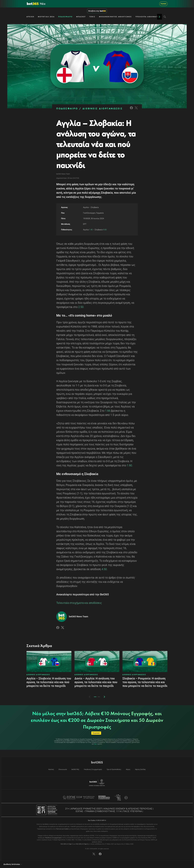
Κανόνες (51, 769)
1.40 (91, 230)
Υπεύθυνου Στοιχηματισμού (53, 838)
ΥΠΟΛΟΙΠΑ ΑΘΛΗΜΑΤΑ (147, 17)
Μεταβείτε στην (97, 11)
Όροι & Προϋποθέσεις (114, 769)
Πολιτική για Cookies (62, 829)
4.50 (104, 569)
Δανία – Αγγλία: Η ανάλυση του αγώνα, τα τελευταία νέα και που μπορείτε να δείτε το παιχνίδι (96, 682)
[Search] (165, 17)
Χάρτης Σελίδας (140, 769)
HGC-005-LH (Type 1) (67, 844)
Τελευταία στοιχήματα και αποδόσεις (79, 603)
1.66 (108, 411)
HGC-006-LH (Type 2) (82, 844)
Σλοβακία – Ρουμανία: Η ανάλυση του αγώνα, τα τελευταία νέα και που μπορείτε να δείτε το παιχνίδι (145, 682)
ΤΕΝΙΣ (92, 17)
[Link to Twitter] (136, 110)
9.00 (105, 230)
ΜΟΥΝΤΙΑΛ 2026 (46, 17)
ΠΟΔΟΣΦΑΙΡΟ (65, 17)
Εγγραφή (163, 4)
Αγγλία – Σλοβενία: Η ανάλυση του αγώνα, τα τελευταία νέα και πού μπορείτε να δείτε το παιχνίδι (49, 682)
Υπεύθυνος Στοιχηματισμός (93, 769)
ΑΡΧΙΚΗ (30, 17)
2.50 (80, 307)
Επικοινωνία (63, 769)
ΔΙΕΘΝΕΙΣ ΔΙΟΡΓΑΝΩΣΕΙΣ (103, 108)
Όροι (95, 744)
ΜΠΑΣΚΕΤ (81, 17)
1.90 (129, 465)
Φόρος (128, 769)
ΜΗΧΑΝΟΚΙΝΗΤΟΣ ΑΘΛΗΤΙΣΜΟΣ (115, 17)
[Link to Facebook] (131, 110)
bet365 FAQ (75, 769)
